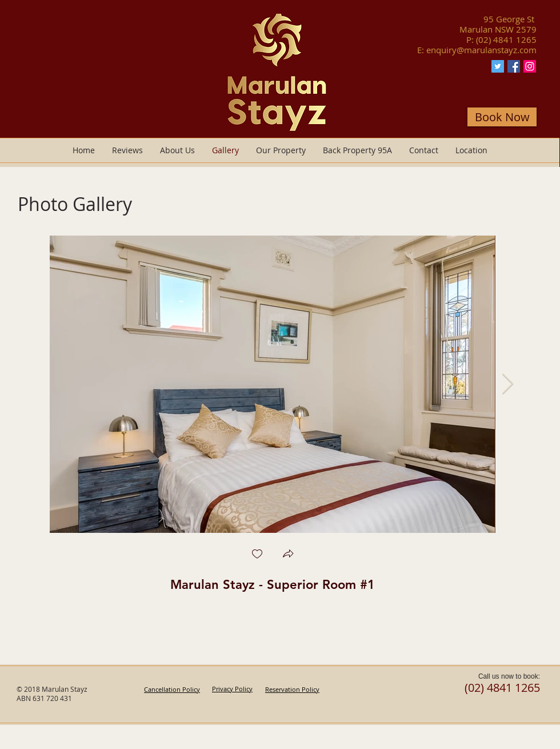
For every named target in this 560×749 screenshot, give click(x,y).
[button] (288, 555)
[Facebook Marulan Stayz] (514, 66)
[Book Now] (502, 117)
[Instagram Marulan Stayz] (530, 66)
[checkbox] (257, 555)
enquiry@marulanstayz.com (481, 50)
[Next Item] (508, 385)
